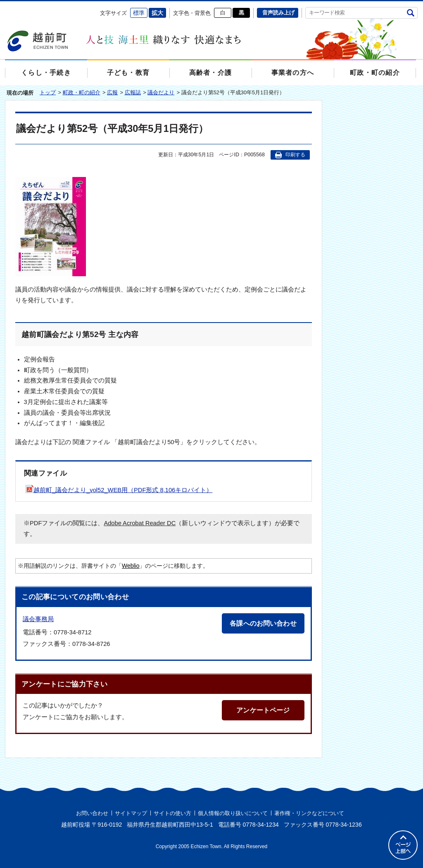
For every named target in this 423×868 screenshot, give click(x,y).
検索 (410, 13)
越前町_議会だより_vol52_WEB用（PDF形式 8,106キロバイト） (119, 490)
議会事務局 (38, 619)
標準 (139, 13)
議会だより (161, 92)
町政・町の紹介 (82, 92)
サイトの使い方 (172, 813)
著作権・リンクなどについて (309, 813)
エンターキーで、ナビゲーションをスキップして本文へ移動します (5, 6)
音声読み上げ (278, 13)
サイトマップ (131, 813)
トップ (48, 92)
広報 (112, 92)
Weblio (131, 566)
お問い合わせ (92, 813)
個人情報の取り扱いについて (233, 813)
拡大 (157, 13)
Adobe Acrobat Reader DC (140, 523)
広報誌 (133, 92)
